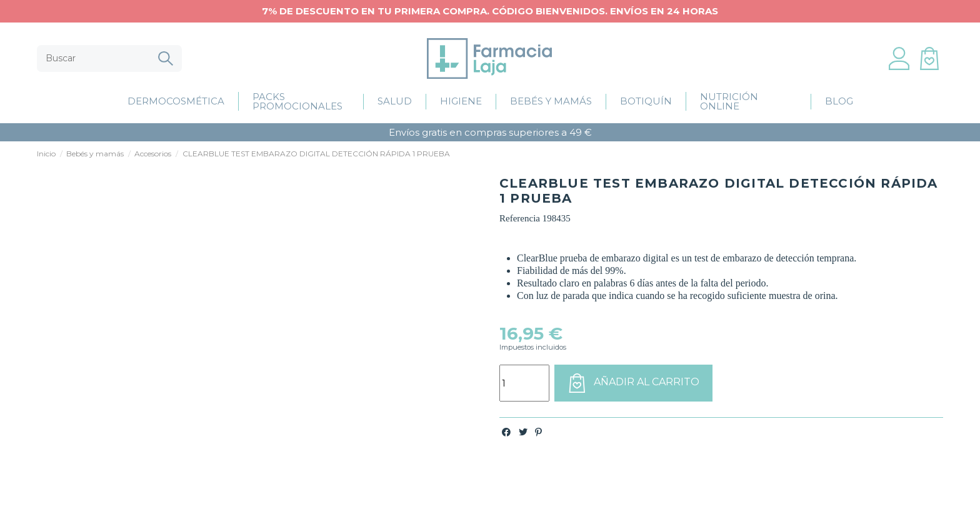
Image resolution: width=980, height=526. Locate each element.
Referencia (520, 218)
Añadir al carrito (633, 383)
